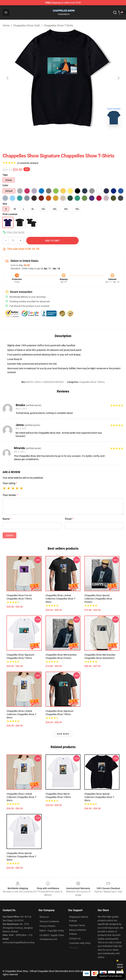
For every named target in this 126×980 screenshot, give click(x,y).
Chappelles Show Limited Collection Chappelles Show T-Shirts (61, 599)
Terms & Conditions (49, 921)
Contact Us (75, 939)
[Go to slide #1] (55, 134)
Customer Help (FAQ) (80, 943)
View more (63, 734)
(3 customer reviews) (28, 163)
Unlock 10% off (120, 966)
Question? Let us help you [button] (111, 976)
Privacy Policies (47, 926)
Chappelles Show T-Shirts (58, 26)
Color (5, 185)
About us (44, 917)
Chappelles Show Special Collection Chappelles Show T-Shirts (99, 797)
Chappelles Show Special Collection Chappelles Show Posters (98, 599)
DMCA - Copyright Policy (52, 931)
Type (5, 175)
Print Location (10, 214)
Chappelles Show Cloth (27, 26)
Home (6, 26)
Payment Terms (77, 925)
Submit (10, 535)
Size (5, 204)
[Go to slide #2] (72, 134)
